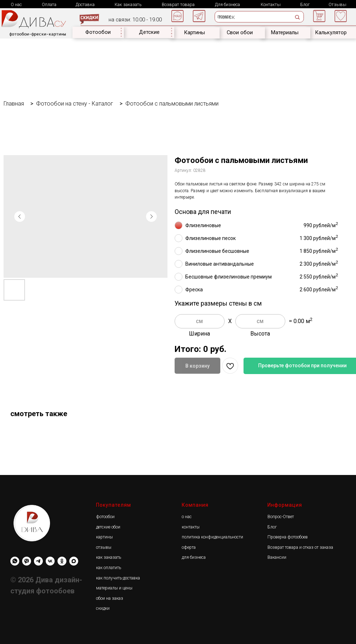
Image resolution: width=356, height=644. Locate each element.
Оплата (49, 4)
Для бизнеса (227, 4)
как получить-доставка (118, 578)
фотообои (105, 517)
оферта (189, 547)
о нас (187, 517)
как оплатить (109, 568)
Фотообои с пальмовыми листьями (172, 104)
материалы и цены (114, 588)
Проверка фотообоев (288, 537)
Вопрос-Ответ (281, 517)
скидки (103, 608)
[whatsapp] (15, 561)
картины (104, 537)
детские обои (108, 527)
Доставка (85, 4)
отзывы (104, 547)
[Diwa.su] (38, 561)
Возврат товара (178, 4)
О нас (16, 4)
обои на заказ (110, 598)
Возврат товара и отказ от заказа (300, 547)
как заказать (109, 557)
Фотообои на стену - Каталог (75, 104)
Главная (14, 104)
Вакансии (277, 557)
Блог (305, 4)
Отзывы (337, 4)
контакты (191, 527)
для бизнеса (194, 557)
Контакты (271, 4)
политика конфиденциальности (212, 537)
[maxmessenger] (74, 561)
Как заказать (128, 4)
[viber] (27, 561)
